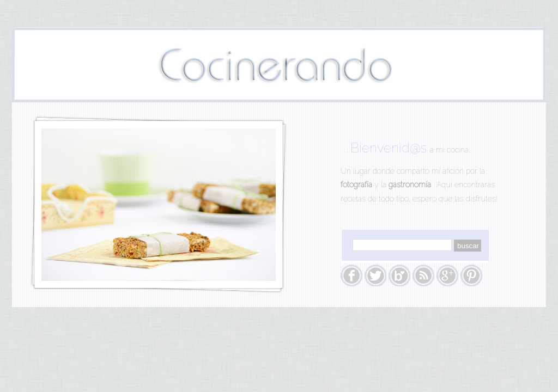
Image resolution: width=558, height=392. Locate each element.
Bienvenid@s (390, 148)
